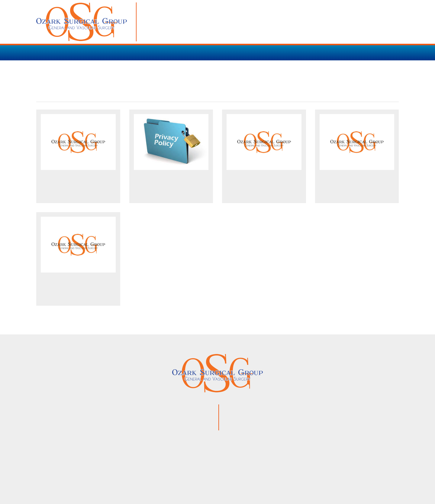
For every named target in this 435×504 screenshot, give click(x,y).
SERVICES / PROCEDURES (93, 53)
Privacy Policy (215, 482)
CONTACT (325, 53)
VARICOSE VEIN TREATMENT (170, 53)
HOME (44, 53)
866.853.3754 (270, 417)
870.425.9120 (266, 409)
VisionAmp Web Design (271, 482)
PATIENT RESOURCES (241, 53)
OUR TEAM (290, 53)
